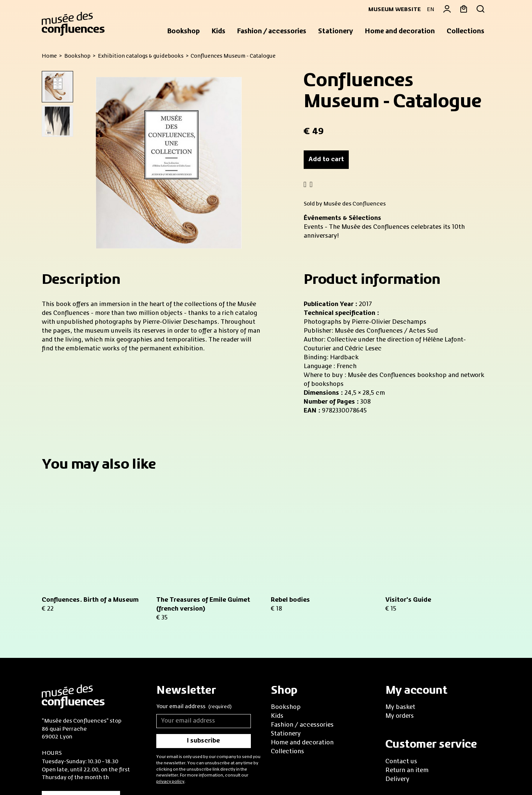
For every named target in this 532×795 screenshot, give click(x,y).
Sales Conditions (63, 772)
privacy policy (170, 686)
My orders (400, 621)
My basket (400, 612)
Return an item (407, 675)
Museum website (392, 10)
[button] (184, 32)
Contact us (401, 666)
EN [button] (431, 10)
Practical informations (81, 704)
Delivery (397, 683)
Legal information (114, 772)
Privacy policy (162, 772)
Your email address (194, 611)
